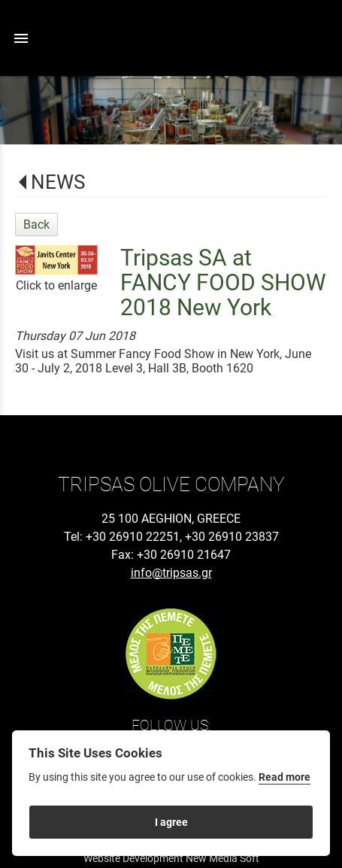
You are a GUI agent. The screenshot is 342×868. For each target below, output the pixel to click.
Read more (284, 777)
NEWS (58, 182)
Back (36, 225)
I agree (171, 822)
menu (21, 38)
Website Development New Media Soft (171, 858)
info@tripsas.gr (171, 573)
